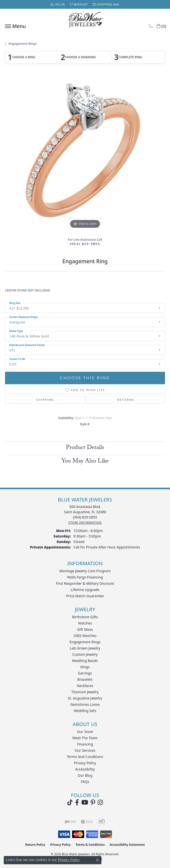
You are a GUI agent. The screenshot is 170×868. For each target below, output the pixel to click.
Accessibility (85, 769)
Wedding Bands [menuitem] (85, 661)
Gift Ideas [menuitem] (85, 629)
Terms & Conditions (90, 845)
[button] (58, 4)
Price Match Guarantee (85, 596)
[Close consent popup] (97, 860)
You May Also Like (85, 462)
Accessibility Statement (127, 845)
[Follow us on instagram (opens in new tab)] (100, 802)
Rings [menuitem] (85, 667)
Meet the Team (85, 738)
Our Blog (85, 775)
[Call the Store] (85, 517)
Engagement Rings (23, 44)
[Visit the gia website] (87, 822)
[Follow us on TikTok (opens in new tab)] (70, 802)
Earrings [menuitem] (85, 673)
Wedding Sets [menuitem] (85, 711)
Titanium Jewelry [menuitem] (85, 692)
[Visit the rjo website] (102, 822)
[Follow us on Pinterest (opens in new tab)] (93, 802)
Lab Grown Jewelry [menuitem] (85, 648)
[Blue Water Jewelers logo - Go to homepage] (85, 20)
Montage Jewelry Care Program (85, 571)
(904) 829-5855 (85, 244)
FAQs (85, 782)
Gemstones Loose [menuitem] (85, 704)
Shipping (45, 400)
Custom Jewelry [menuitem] (85, 654)
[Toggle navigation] (14, 26)
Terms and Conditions (85, 757)
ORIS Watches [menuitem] (85, 636)
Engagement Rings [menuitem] (85, 642)
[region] (85, 155)
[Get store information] (85, 523)
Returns (126, 400)
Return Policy (35, 845)
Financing (85, 744)
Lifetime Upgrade (85, 590)
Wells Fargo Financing (85, 577)
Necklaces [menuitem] (85, 686)
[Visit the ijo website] (70, 822)
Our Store (85, 732)
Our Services (85, 750)
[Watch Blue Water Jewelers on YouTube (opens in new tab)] (85, 802)
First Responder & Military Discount (85, 583)
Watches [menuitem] (85, 623)
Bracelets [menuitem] (85, 679)
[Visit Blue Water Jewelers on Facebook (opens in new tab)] (77, 802)
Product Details (85, 448)
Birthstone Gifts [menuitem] (85, 617)
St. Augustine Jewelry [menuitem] (85, 698)
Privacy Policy (85, 763)
